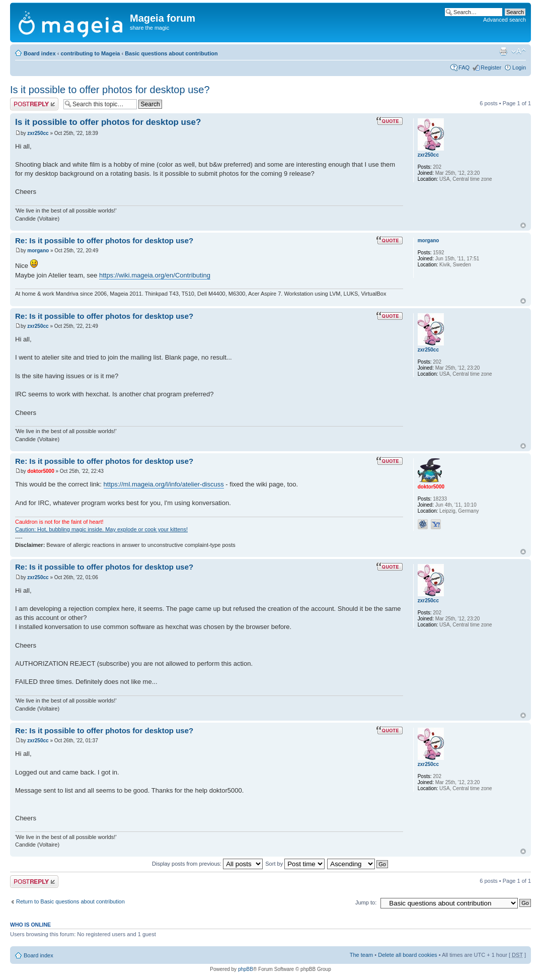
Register (491, 67)
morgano (38, 251)
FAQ (464, 67)
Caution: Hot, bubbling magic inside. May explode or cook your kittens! (101, 529)
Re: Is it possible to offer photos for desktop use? (104, 240)
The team (361, 955)
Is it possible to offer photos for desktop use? (110, 90)
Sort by (295, 864)
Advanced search (505, 20)
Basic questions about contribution (171, 53)
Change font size (519, 51)
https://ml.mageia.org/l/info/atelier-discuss (164, 484)
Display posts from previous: (207, 864)
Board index (40, 53)
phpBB (246, 969)
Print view (503, 51)
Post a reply (34, 104)
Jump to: (366, 902)
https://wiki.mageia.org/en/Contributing (155, 275)
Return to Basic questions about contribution (70, 901)
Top (523, 225)
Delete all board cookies (407, 955)
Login (519, 67)
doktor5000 (41, 471)
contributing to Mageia (90, 53)
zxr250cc (38, 133)
